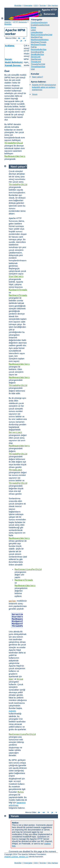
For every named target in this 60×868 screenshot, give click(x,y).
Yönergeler (28, 5)
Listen (33, 30)
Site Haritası (53, 5)
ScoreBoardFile (37, 52)
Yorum (35, 94)
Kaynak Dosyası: (13, 65)
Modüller (18, 5)
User (33, 69)
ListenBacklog (37, 32)
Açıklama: (10, 46)
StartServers (36, 59)
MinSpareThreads (38, 44)
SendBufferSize (37, 54)
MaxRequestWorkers (15, 156)
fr (17, 41)
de (19, 38)
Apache (8, 22)
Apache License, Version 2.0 (16, 857)
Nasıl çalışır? (37, 77)
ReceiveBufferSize (39, 49)
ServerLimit (36, 57)
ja (21, 41)
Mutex (21, 792)
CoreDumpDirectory (39, 22)
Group (33, 27)
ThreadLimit (36, 62)
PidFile (34, 47)
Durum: (9, 59)
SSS (36, 5)
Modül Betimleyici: (14, 62)
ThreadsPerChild (14, 143)
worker (12, 601)
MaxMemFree (37, 37)
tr (25, 41)
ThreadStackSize (38, 67)
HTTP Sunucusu (20, 22)
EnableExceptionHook (40, 25)
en (24, 38)
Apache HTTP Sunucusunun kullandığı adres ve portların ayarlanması (44, 87)
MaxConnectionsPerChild (42, 35)
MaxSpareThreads (39, 42)
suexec (12, 711)
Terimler (43, 5)
